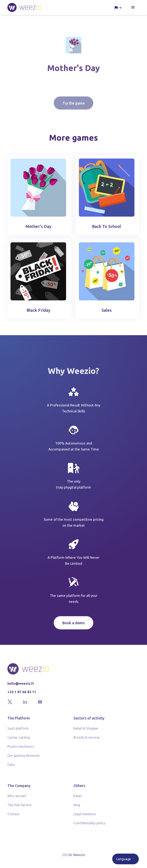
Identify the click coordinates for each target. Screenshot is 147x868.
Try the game (73, 111)
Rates (78, 798)
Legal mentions (85, 817)
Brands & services (87, 740)
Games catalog (19, 740)
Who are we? (17, 798)
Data (11, 767)
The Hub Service (19, 807)
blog (77, 807)
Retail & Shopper (86, 731)
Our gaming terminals (24, 758)
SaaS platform (18, 731)
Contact (13, 817)
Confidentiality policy (89, 826)
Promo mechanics (21, 749)
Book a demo (73, 623)
